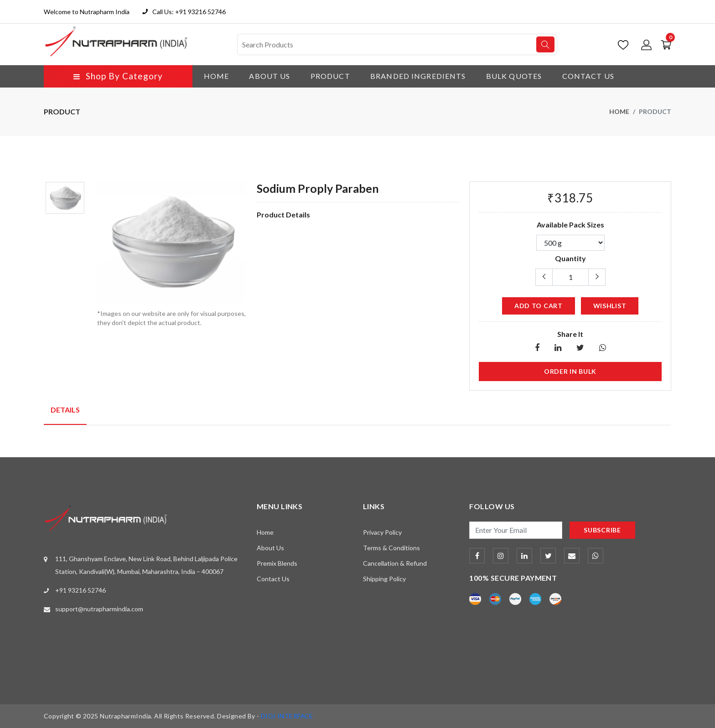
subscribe (602, 529)
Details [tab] (65, 409)
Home (216, 76)
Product (330, 76)
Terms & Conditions (391, 547)
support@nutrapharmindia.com (99, 609)
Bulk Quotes (515, 76)
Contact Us (589, 76)
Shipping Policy (384, 578)
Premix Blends (277, 563)
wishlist (610, 305)
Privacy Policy (382, 532)
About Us (269, 76)
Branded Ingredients (418, 76)
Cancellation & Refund (395, 563)
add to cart (539, 305)
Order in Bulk (570, 371)
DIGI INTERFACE (287, 716)
